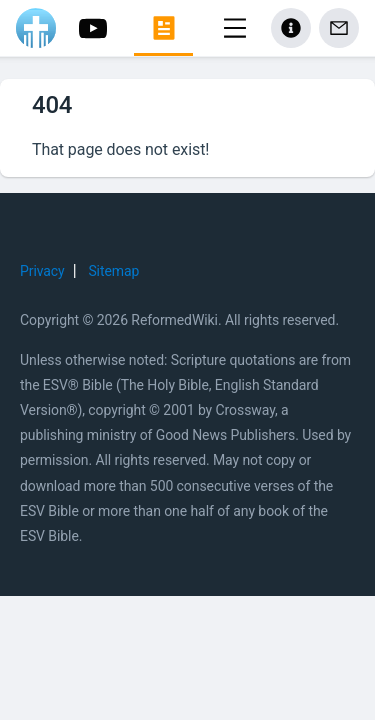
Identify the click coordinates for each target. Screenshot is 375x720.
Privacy (42, 271)
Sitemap (113, 271)
